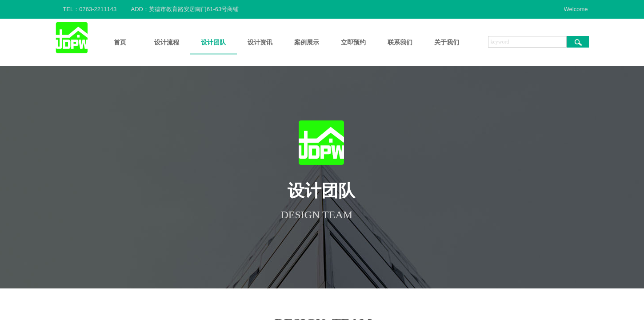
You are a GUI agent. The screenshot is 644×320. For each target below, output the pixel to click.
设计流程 (167, 42)
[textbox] (527, 42)
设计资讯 (260, 42)
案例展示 (307, 42)
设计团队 (213, 42)
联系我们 (400, 42)
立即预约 (353, 42)
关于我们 (447, 42)
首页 (120, 42)
